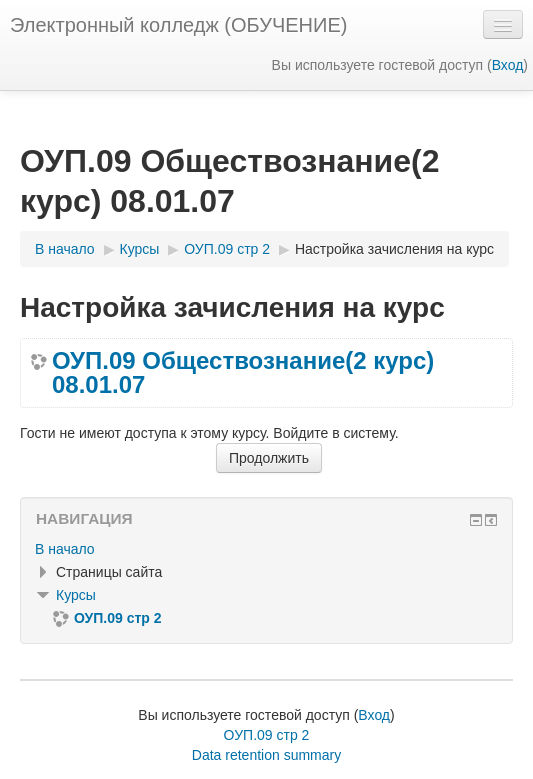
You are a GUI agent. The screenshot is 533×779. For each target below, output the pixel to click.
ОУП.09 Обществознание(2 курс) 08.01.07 (243, 373)
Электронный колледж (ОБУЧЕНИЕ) (178, 25)
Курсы (76, 595)
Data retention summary (266, 755)
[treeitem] (266, 549)
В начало (65, 549)
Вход (508, 65)
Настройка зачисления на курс (394, 249)
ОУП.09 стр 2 (267, 735)
